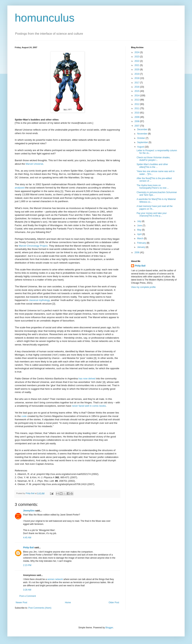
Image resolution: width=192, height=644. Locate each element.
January (141, 247)
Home (68, 603)
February (142, 243)
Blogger (109, 628)
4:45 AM (27, 538)
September (143, 142)
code (24, 416)
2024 (137, 52)
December (143, 129)
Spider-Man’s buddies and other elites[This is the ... (152, 166)
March (141, 238)
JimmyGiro (29, 511)
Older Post (114, 603)
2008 (137, 121)
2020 (137, 70)
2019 (137, 74)
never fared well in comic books (89, 406)
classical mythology (39, 300)
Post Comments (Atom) (40, 608)
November (143, 134)
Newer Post (21, 603)
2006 (137, 252)
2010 (137, 113)
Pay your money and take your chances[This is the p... (152, 214)
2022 (137, 61)
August (141, 147)
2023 (137, 57)
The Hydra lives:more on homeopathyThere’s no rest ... (153, 187)
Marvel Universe (34, 164)
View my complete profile (143, 287)
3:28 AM (27, 590)
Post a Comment (28, 596)
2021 (137, 65)
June (140, 226)
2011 (137, 108)
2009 (137, 117)
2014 (137, 96)
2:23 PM (27, 565)
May (140, 230)
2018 (137, 78)
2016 (137, 87)
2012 (137, 104)
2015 (137, 91)
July (139, 221)
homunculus (45, 18)
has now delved (87, 379)
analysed (20, 188)
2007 (137, 126)
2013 (137, 100)
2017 (137, 83)
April (140, 234)
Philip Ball (28, 548)
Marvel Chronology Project (33, 246)
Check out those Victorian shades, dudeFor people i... (153, 159)
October (141, 138)
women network (55, 579)
